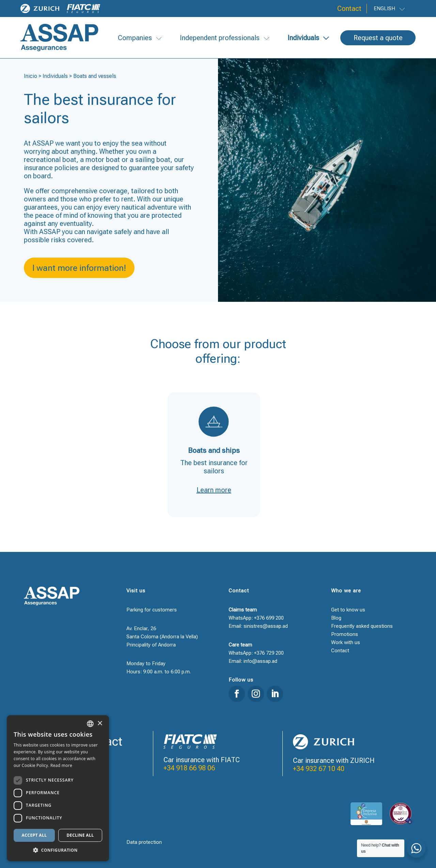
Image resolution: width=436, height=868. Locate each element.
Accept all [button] (34, 835)
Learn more (214, 490)
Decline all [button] (80, 835)
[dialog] (58, 788)
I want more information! (79, 268)
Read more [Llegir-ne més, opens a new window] (61, 765)
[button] (58, 850)
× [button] (100, 724)
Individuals (55, 76)
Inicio (30, 76)
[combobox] (90, 724)
